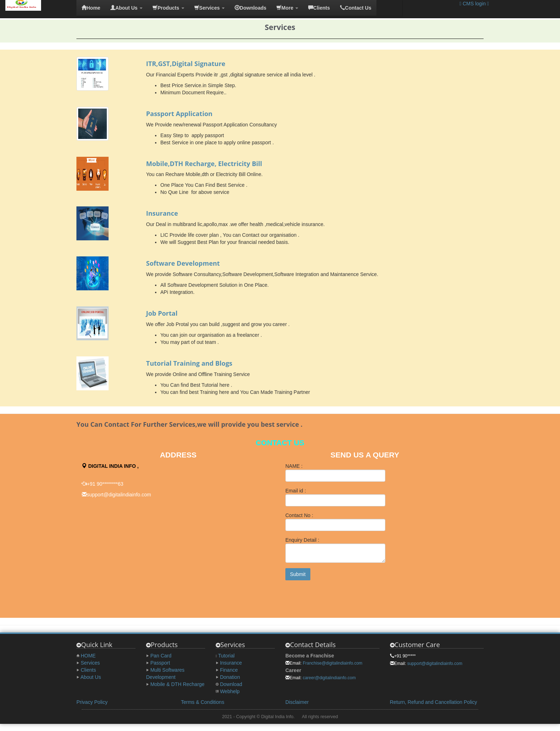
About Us (91, 677)
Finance (229, 670)
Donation (230, 677)
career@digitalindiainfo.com (329, 678)
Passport (160, 663)
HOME (88, 656)
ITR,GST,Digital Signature (186, 64)
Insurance (162, 213)
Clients (88, 670)
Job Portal (162, 313)
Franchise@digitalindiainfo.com (333, 663)
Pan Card (161, 656)
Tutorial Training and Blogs (189, 363)
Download (231, 684)
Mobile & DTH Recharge (177, 684)
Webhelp (230, 691)
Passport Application (179, 114)
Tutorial (226, 656)
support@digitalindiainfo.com (435, 664)
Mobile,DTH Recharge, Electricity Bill (204, 164)
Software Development (183, 263)
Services (90, 663)
